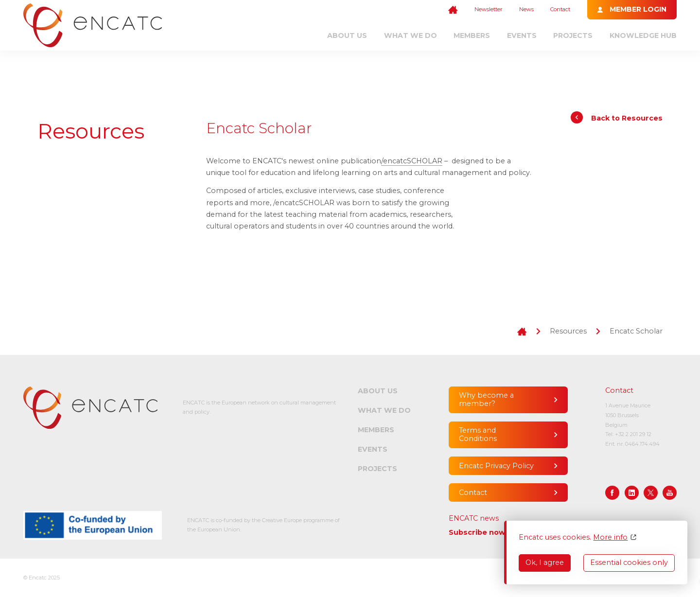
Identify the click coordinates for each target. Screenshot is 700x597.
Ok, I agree (545, 562)
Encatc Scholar (636, 331)
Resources (568, 331)
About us (347, 35)
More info (610, 537)
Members (472, 35)
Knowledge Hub (643, 35)
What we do (411, 35)
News (526, 9)
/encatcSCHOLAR (412, 161)
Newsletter (488, 9)
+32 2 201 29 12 (633, 434)
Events (522, 35)
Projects (573, 35)
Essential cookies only (629, 562)
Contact (560, 9)
